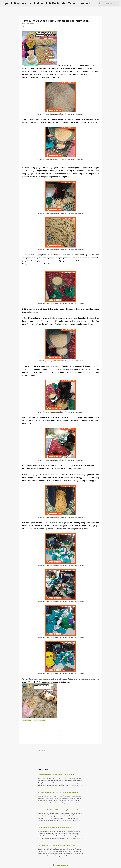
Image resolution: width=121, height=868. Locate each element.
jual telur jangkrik (39, 720)
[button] (23, 27)
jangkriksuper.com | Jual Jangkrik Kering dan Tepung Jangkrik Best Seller (56, 3)
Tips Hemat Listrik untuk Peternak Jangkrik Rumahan (54, 828)
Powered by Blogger (60, 865)
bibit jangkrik (27, 720)
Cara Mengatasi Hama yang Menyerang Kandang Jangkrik (56, 775)
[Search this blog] (110, 3)
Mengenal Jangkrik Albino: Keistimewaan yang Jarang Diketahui (58, 810)
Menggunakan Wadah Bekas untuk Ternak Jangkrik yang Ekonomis (59, 792)
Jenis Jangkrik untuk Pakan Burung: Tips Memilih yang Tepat (57, 845)
